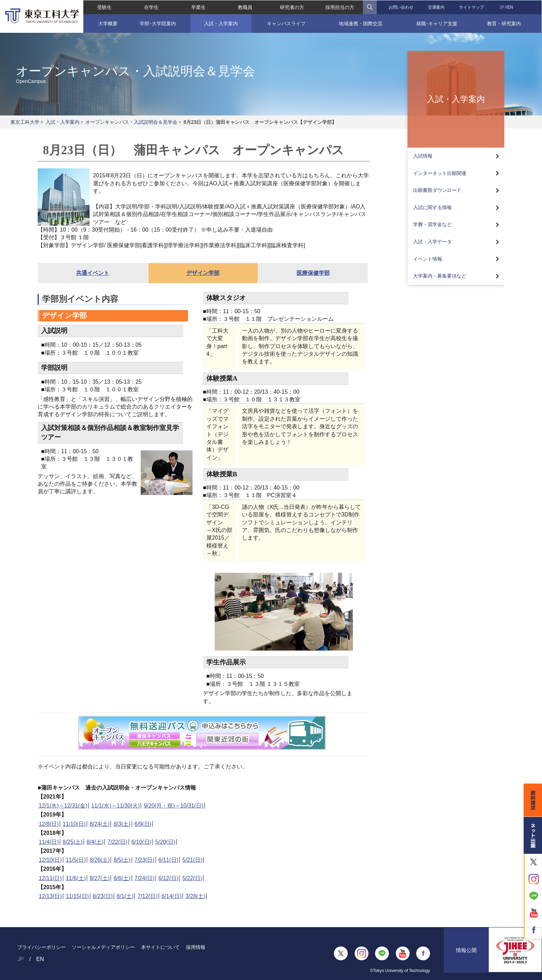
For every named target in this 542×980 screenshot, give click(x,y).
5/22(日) (193, 878)
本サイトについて (160, 947)
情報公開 (466, 953)
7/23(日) (144, 860)
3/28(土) (195, 896)
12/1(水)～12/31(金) (63, 806)
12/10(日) (50, 860)
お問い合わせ (401, 7)
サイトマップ (472, 7)
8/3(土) (122, 824)
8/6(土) (122, 878)
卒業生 (198, 7)
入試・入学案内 (221, 23)
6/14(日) (171, 896)
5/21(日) (193, 860)
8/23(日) (103, 896)
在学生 (151, 7)
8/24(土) (100, 824)
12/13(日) (50, 896)
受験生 (104, 7)
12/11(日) (50, 878)
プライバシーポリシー (41, 947)
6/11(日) (168, 860)
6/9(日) (143, 824)
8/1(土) (125, 896)
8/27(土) (100, 878)
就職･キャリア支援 (437, 23)
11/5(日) (76, 860)
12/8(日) (49, 824)
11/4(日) (49, 842)
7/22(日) (118, 842)
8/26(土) (100, 860)
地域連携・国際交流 (361, 23)
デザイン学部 (203, 273)
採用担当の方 (340, 7)
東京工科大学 (25, 122)
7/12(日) (148, 896)
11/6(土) (76, 878)
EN (511, 7)
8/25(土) (73, 842)
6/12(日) (168, 878)
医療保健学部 (313, 273)
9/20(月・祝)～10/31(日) (174, 806)
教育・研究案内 (505, 23)
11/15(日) (77, 896)
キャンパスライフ (286, 23)
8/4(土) (95, 842)
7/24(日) (144, 878)
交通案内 (437, 7)
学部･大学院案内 (157, 23)
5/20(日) (165, 842)
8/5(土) (122, 860)
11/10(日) (74, 824)
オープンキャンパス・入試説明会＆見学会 (131, 122)
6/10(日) (141, 842)
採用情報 (196, 947)
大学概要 (108, 23)
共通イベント (93, 273)
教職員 (245, 7)
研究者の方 (292, 7)
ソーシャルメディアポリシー (103, 947)
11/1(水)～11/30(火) (116, 806)
